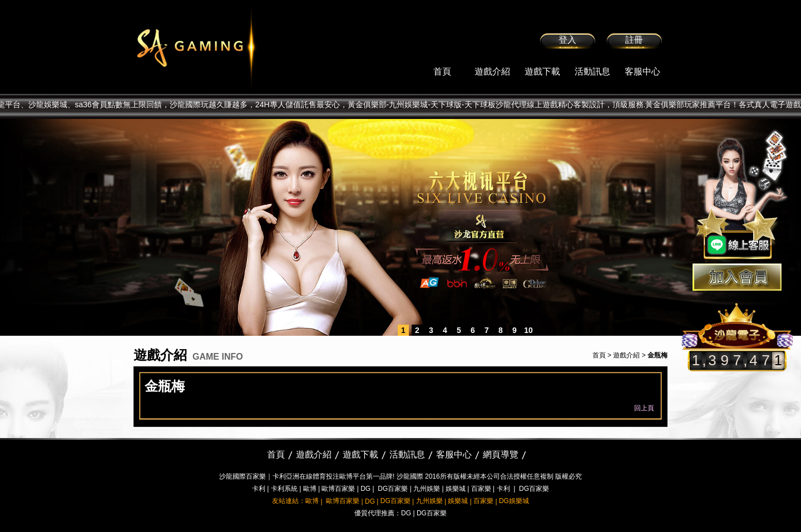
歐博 (310, 489)
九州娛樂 (427, 489)
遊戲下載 (542, 71)
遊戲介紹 (492, 71)
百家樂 (481, 489)
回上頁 (644, 408)
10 (528, 330)
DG (365, 489)
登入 (567, 40)
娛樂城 (456, 489)
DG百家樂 (393, 489)
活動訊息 (592, 71)
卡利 (259, 489)
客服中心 (642, 71)
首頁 (442, 71)
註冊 (634, 40)
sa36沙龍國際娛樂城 (224, 47)
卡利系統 (284, 489)
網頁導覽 (501, 454)
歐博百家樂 (338, 489)
